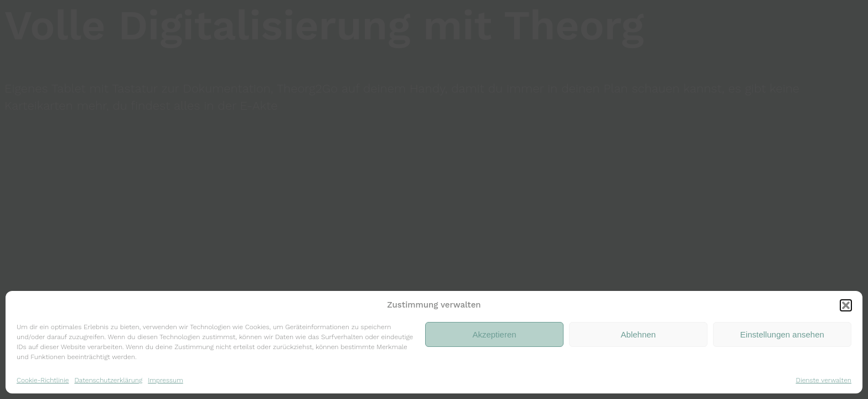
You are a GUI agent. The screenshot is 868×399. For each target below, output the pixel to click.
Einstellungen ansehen (782, 334)
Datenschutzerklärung (108, 380)
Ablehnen (638, 334)
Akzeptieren (494, 334)
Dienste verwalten (824, 380)
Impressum (166, 380)
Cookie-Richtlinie (43, 380)
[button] (846, 305)
